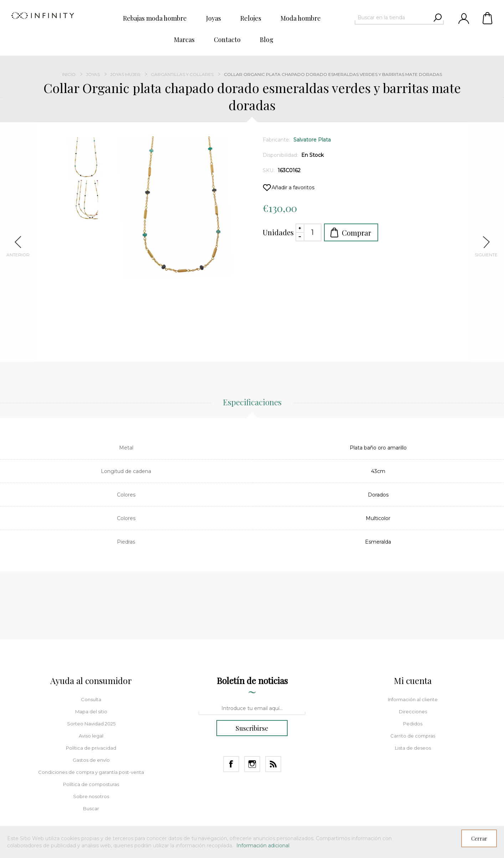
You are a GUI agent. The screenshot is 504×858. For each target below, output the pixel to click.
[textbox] (393, 17)
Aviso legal (91, 736)
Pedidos (413, 724)
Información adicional (263, 846)
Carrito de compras (488, 18)
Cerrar (479, 839)
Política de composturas (91, 784)
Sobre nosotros (91, 796)
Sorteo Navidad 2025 (91, 724)
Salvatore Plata (312, 140)
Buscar (91, 808)
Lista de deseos (413, 748)
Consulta (91, 699)
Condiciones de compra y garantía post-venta (91, 772)
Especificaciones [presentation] (252, 402)
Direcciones (413, 711)
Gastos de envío (91, 760)
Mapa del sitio (91, 711)
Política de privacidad (91, 748)
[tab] (252, 406)
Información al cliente (413, 699)
